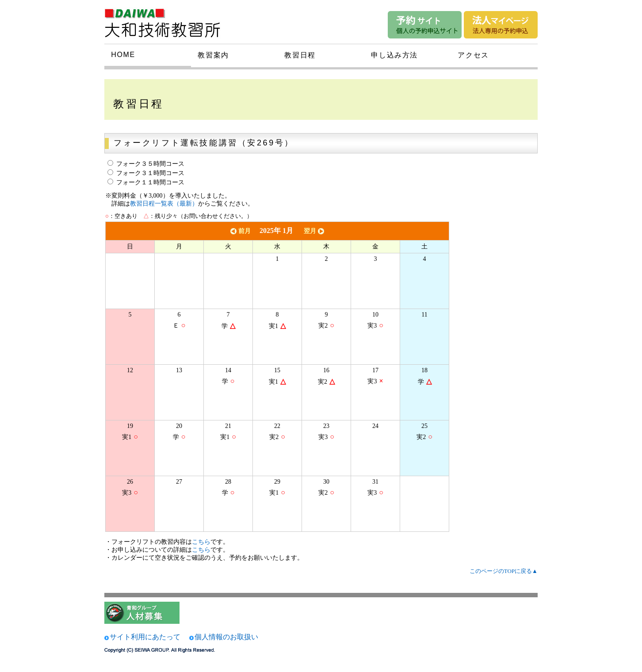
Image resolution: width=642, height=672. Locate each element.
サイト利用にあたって (145, 637)
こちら (201, 542)
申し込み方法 (394, 55)
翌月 (315, 231)
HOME (123, 55)
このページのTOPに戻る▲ (504, 571)
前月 (240, 231)
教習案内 (213, 55)
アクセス (473, 55)
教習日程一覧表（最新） (164, 204)
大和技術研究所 (168, 21)
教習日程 (300, 55)
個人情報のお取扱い (226, 637)
